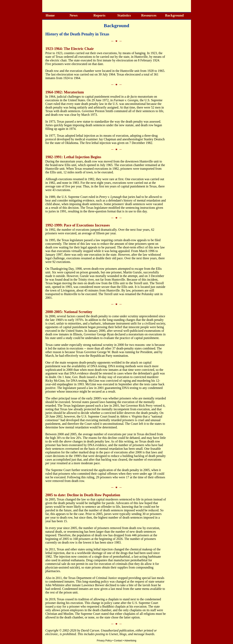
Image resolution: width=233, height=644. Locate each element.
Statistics (124, 15)
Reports (100, 15)
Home (50, 15)
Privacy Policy (104, 641)
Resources (149, 15)
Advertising (130, 641)
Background (174, 15)
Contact (118, 641)
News (74, 15)
